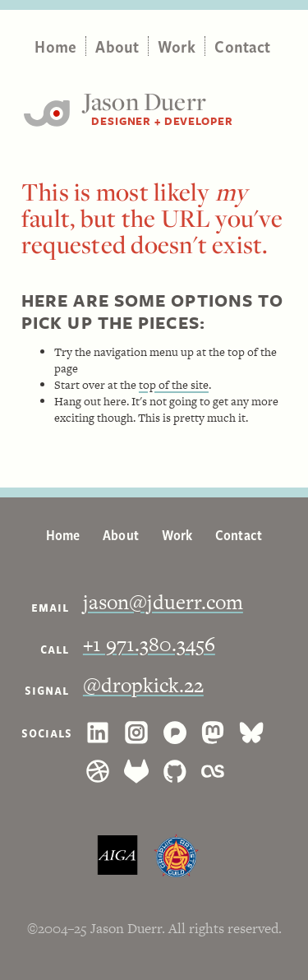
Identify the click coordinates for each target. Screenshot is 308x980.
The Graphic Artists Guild (176, 855)
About (117, 46)
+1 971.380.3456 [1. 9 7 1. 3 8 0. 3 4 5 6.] (149, 644)
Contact (242, 46)
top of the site (174, 385)
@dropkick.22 (143, 685)
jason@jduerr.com (163, 602)
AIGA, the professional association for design (117, 856)
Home (55, 46)
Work (177, 46)
